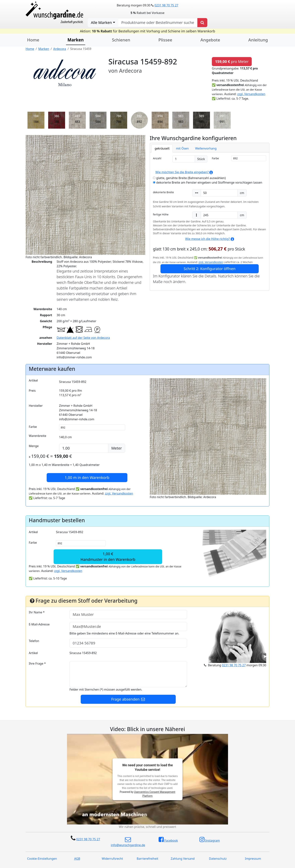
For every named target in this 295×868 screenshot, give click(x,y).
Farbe (215, 158)
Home (33, 40)
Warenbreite (38, 436)
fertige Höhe (161, 214)
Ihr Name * (37, 612)
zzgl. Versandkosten (251, 94)
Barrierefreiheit (148, 859)
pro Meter (232, 61)
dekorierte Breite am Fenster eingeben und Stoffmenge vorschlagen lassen (208, 182)
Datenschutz (218, 859)
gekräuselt (162, 148)
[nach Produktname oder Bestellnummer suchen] (158, 23)
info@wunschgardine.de (128, 842)
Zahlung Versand (183, 859)
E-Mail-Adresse (39, 624)
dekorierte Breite (163, 192)
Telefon (34, 641)
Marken (76, 40)
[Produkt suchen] (202, 23)
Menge (34, 446)
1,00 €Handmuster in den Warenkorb (108, 557)
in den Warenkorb (87, 478)
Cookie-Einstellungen (42, 859)
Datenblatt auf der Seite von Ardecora (83, 338)
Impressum (253, 859)
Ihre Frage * (37, 663)
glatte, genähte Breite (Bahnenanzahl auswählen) (189, 178)
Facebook (168, 840)
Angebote (210, 40)
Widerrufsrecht (112, 859)
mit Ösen (182, 148)
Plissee (165, 40)
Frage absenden (128, 699)
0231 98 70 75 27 (166, 5)
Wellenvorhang (206, 148)
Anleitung (258, 40)
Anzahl (157, 158)
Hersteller (36, 406)
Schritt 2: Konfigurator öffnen (209, 269)
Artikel (33, 380)
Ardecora (60, 49)
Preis (32, 391)
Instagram (210, 840)
